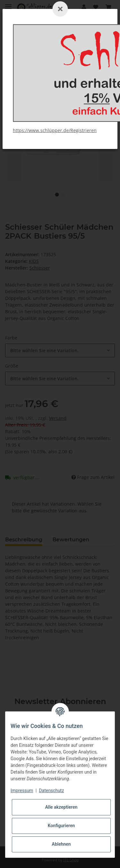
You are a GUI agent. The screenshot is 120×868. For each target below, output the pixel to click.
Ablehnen (61, 844)
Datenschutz (52, 790)
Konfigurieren (61, 826)
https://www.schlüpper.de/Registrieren (55, 130)
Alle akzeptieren (61, 807)
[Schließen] (60, 9)
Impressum (22, 790)
